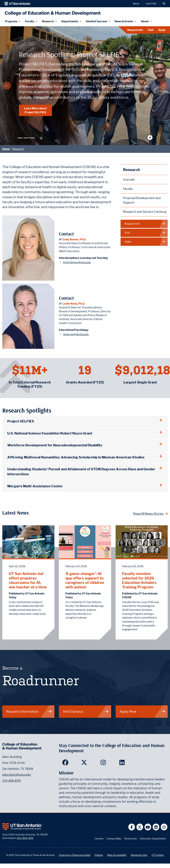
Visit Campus (86, 711)
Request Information (29, 711)
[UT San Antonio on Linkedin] (156, 827)
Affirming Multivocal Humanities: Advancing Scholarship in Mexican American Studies (76, 457)
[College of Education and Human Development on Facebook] (66, 764)
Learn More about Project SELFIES (35, 110)
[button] (164, 4)
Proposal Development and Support (142, 200)
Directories (131, 839)
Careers (99, 839)
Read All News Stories (150, 514)
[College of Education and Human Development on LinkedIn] (123, 764)
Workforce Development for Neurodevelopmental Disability (55, 445)
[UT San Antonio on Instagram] (164, 827)
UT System (158, 855)
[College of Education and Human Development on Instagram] (104, 764)
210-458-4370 (12, 781)
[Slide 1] (20, 138)
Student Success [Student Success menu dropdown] (96, 21)
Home (6, 149)
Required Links (139, 855)
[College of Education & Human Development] (52, 12)
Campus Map (114, 839)
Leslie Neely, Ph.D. (74, 304)
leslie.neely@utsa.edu (76, 334)
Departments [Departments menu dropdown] (70, 21)
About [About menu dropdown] (145, 21)
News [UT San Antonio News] (136, 4)
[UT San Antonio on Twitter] (140, 827)
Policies (99, 855)
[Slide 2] (26, 138)
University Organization (153, 839)
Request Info (135, 30)
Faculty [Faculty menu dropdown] (30, 21)
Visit (151, 30)
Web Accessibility (117, 855)
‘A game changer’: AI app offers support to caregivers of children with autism (85, 580)
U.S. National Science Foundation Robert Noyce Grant (50, 433)
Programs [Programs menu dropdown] (11, 21)
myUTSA (151, 4)
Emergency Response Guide (75, 855)
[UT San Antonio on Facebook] (132, 827)
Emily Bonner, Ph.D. (74, 239)
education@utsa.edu (17, 775)
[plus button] (144, 212)
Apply (162, 30)
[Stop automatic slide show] (151, 138)
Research (18, 149)
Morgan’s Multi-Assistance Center (35, 486)
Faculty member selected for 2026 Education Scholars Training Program (139, 580)
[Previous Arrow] (7, 86)
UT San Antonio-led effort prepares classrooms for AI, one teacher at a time (28, 580)
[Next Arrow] (163, 86)
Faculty (128, 189)
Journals (129, 180)
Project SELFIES (21, 421)
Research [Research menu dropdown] (48, 21)
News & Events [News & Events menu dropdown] (124, 21)
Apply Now (142, 711)
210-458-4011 (25, 838)
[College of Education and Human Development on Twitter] (85, 764)
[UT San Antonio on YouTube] (148, 827)
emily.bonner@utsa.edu (77, 262)
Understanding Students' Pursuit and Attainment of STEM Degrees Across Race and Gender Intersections (81, 472)
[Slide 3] (32, 138)
